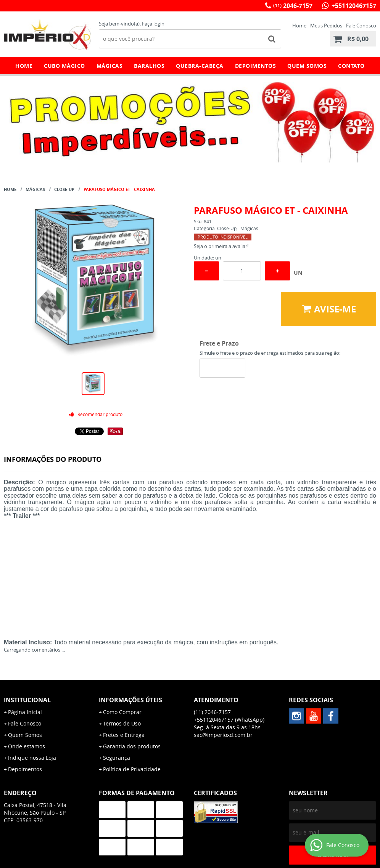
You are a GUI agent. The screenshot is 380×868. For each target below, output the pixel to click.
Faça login (153, 24)
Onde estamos (27, 746)
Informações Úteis (130, 700)
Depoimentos (256, 66)
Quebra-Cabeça (200, 66)
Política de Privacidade (132, 769)
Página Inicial (25, 712)
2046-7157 (293, 6)
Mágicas (110, 66)
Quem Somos (307, 66)
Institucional (27, 700)
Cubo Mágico (64, 66)
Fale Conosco (361, 26)
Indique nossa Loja (32, 758)
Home (299, 26)
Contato (351, 66)
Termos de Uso (122, 723)
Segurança (117, 758)
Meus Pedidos (326, 26)
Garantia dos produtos (132, 746)
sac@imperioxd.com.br (223, 735)
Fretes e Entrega (124, 735)
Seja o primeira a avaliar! (221, 246)
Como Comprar (122, 712)
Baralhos (149, 66)
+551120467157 (353, 6)
